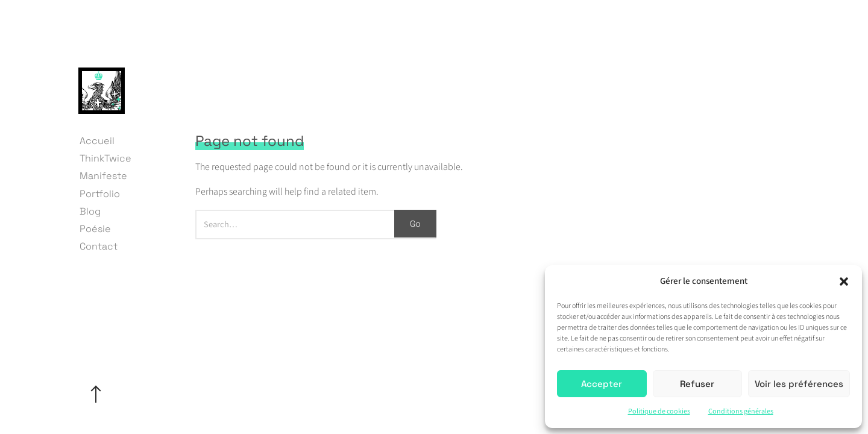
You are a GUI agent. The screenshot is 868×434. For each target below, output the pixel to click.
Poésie (95, 229)
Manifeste (103, 176)
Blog (90, 211)
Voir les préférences (799, 384)
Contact (99, 246)
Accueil (97, 141)
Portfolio (100, 194)
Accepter (602, 384)
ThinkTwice (105, 158)
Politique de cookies (659, 411)
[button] (844, 281)
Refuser (697, 384)
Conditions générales (741, 411)
